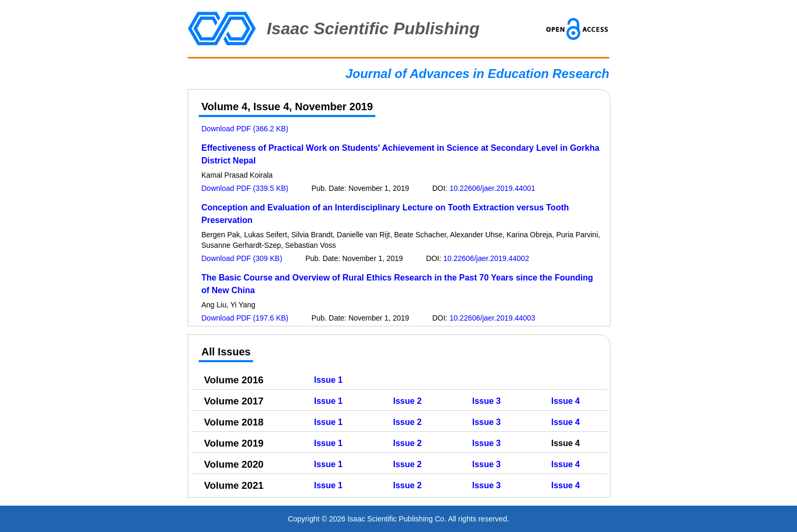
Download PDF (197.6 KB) (245, 318)
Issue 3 (487, 401)
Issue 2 (407, 401)
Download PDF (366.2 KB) (245, 129)
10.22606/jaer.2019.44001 (493, 188)
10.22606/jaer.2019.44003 (493, 318)
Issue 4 (566, 401)
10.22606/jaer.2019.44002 (486, 258)
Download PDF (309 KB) (242, 258)
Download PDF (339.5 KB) (245, 188)
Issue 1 (328, 380)
